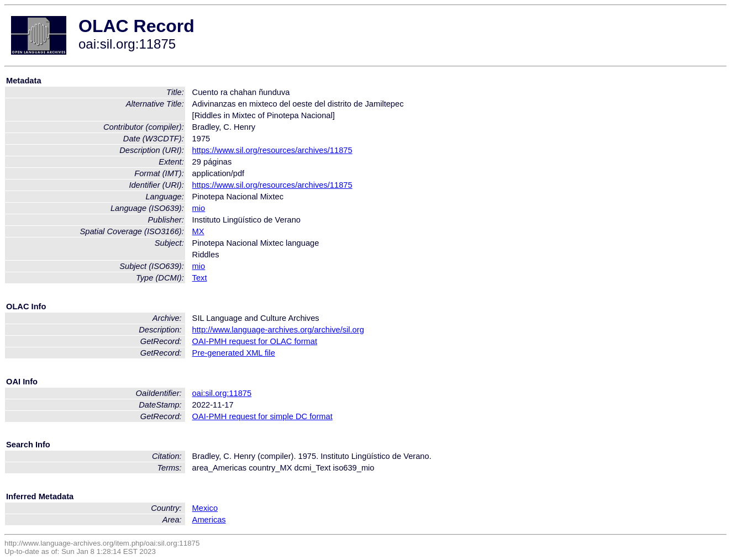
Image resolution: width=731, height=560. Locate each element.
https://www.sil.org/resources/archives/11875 (272, 150)
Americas (209, 520)
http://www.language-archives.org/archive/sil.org (278, 330)
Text (200, 278)
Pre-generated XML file (234, 353)
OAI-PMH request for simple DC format (262, 416)
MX (198, 231)
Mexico (205, 508)
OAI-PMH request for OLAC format (255, 341)
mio (199, 208)
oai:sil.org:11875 (222, 393)
